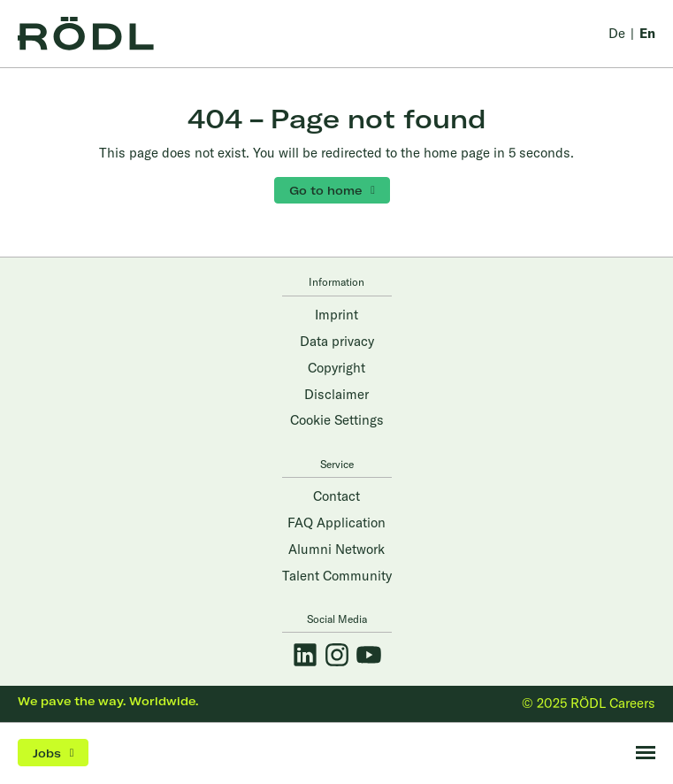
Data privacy (337, 341)
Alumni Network (336, 549)
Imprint (336, 315)
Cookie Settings (337, 420)
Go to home (325, 190)
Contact (336, 496)
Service (337, 464)
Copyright (336, 368)
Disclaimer (336, 394)
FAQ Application (336, 523)
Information (336, 282)
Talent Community (337, 576)
